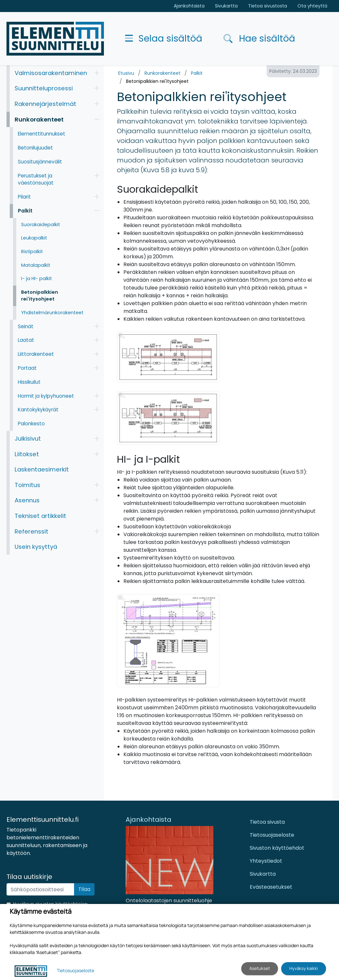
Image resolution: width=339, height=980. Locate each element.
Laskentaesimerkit (42, 469)
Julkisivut (28, 438)
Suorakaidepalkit (41, 225)
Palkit (197, 73)
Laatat (26, 340)
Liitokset (27, 454)
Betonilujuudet (35, 148)
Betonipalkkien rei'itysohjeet (157, 81)
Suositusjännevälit (40, 162)
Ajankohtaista (189, 6)
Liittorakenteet (36, 354)
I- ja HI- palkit (37, 278)
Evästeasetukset (271, 887)
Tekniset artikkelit (40, 516)
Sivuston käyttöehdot (277, 848)
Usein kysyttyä (36, 547)
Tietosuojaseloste (272, 835)
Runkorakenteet (163, 73)
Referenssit (31, 531)
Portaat (27, 368)
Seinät (26, 326)
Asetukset (260, 968)
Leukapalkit (34, 238)
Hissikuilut (29, 382)
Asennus (27, 500)
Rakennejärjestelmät (45, 104)
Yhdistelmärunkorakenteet (52, 313)
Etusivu (126, 73)
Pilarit (24, 197)
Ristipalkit (32, 251)
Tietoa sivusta (267, 822)
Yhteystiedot (266, 861)
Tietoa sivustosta (268, 6)
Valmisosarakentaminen (51, 73)
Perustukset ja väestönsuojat (36, 179)
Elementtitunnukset (42, 134)
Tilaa (84, 889)
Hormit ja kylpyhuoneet (46, 396)
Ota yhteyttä (312, 6)
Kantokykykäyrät (38, 410)
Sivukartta (226, 6)
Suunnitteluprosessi (44, 88)
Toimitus (27, 485)
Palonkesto (31, 424)
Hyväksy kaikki (304, 968)
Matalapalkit (36, 265)
